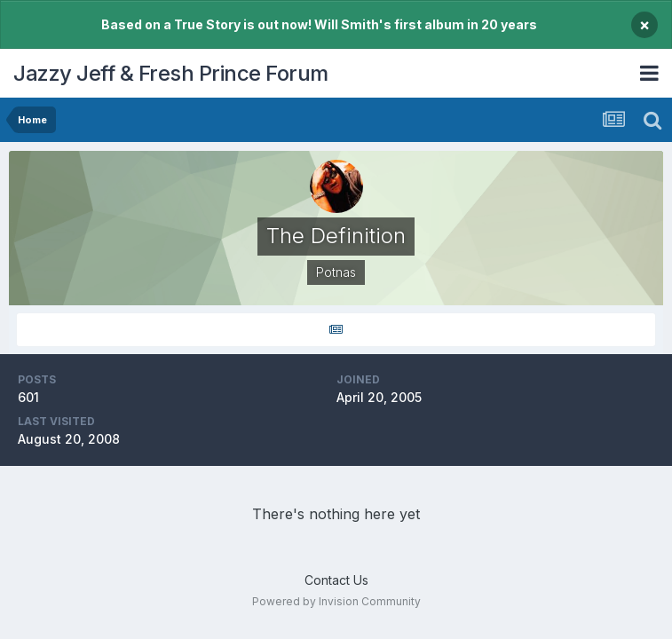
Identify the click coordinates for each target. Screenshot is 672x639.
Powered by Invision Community (336, 601)
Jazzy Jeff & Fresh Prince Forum (171, 73)
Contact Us (336, 580)
